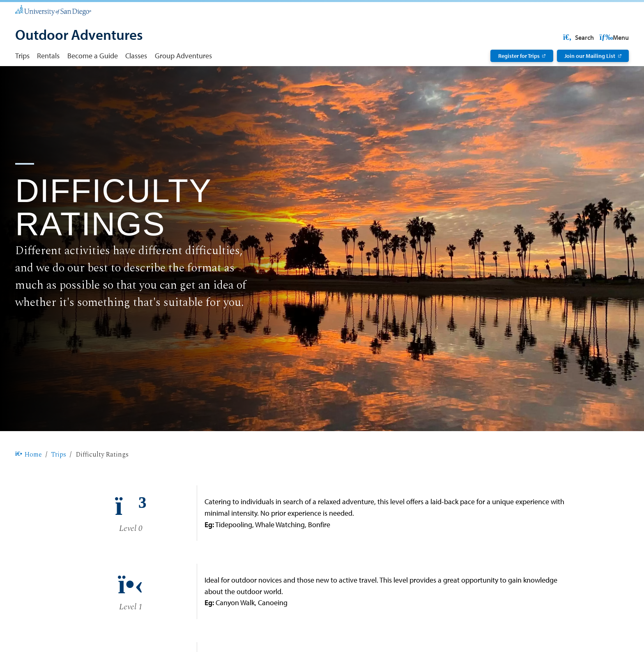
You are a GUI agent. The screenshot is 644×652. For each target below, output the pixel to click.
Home (29, 481)
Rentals (48, 55)
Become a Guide (93, 55)
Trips (22, 55)
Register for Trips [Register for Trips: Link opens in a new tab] (519, 56)
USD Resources (563, 37)
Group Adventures (183, 55)
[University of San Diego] (53, 10)
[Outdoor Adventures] (79, 36)
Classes (136, 55)
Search (613, 37)
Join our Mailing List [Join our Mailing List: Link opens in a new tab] (590, 56)
